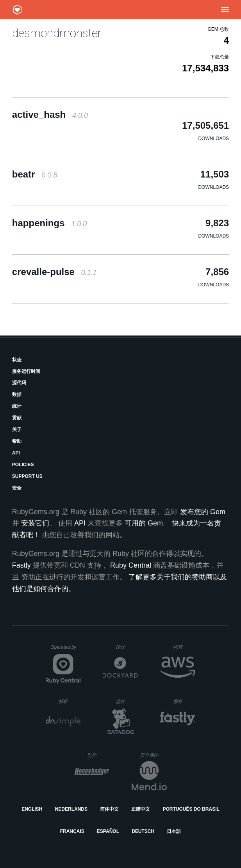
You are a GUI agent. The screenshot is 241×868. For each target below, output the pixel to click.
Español (108, 831)
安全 (17, 488)
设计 (127, 647)
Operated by (66, 650)
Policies (23, 465)
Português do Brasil (191, 809)
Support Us (27, 476)
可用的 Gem (144, 523)
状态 (17, 360)
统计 (17, 406)
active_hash (50, 114)
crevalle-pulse (54, 272)
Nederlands (71, 809)
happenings (49, 223)
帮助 (17, 441)
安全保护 (153, 755)
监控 (127, 701)
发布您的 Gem (203, 512)
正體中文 (141, 809)
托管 (183, 647)
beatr (35, 174)
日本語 (174, 831)
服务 (184, 701)
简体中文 (109, 809)
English (32, 809)
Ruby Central (131, 565)
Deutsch (143, 831)
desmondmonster (57, 33)
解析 (70, 701)
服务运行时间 (26, 371)
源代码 (19, 383)
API (16, 453)
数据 (17, 394)
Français (72, 831)
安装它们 (35, 523)
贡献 (17, 418)
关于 (17, 430)
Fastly (21, 565)
